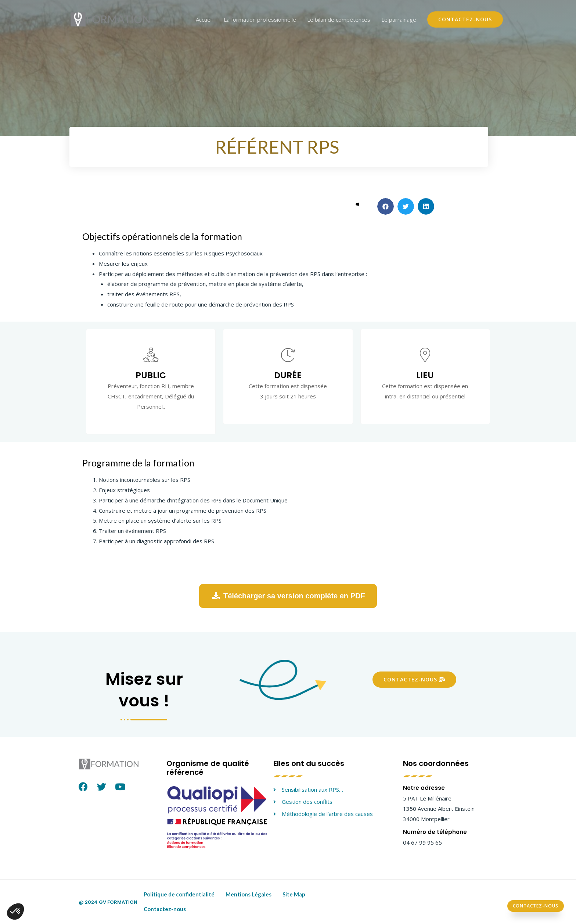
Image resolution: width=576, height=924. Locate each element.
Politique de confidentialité (179, 894)
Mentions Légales (249, 894)
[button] (386, 206)
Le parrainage (399, 19)
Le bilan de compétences (339, 19)
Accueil (204, 19)
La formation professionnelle (260, 19)
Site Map (294, 894)
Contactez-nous (165, 909)
